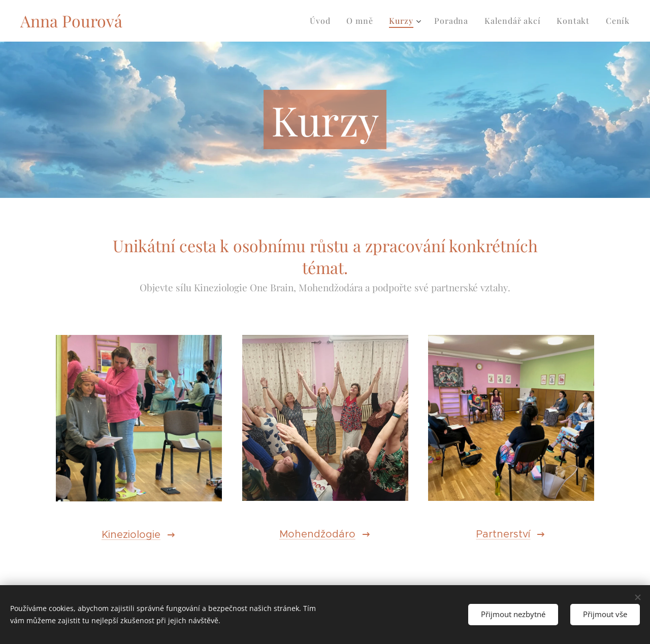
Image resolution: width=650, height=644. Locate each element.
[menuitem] (323, 21)
